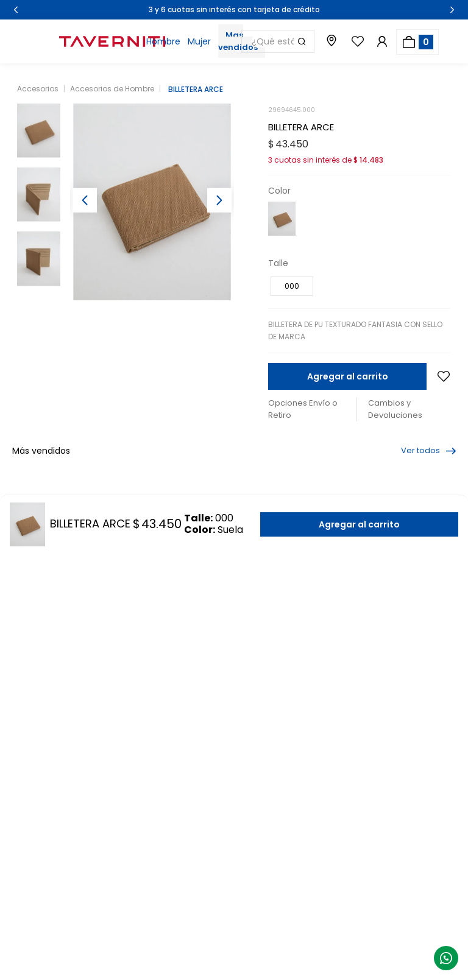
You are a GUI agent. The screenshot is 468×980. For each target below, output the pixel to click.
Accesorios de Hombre (112, 89)
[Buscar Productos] (302, 41)
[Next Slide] (452, 10)
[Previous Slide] (16, 10)
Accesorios (38, 89)
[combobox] (278, 41)
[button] (292, 286)
